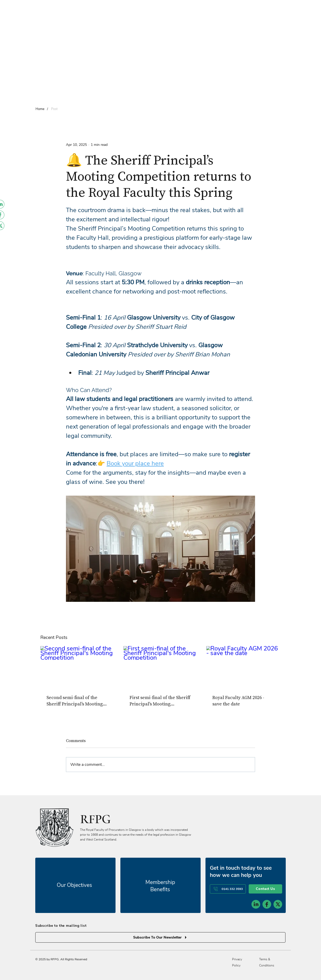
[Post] (54, 109)
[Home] (40, 109)
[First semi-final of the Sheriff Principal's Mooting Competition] (161, 667)
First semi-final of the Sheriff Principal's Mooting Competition (160, 701)
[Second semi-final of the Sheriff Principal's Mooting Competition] (78, 667)
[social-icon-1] (256, 904)
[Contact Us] (265, 889)
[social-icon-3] (278, 904)
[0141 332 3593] (228, 889)
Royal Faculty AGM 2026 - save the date (238, 701)
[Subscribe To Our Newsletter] (160, 937)
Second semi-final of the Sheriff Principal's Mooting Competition (75, 701)
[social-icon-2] (267, 904)
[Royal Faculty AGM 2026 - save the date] (243, 667)
